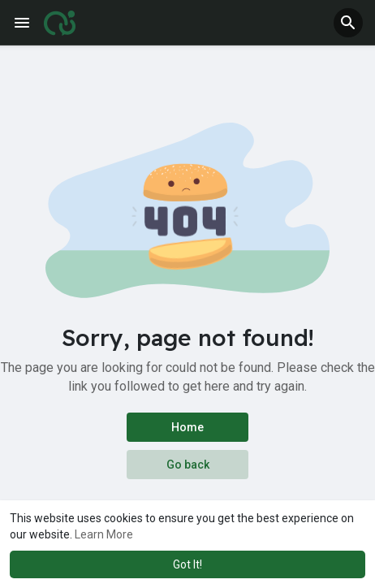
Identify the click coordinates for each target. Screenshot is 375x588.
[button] (348, 23)
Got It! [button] (187, 564)
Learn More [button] (104, 534)
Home (187, 427)
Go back (188, 465)
